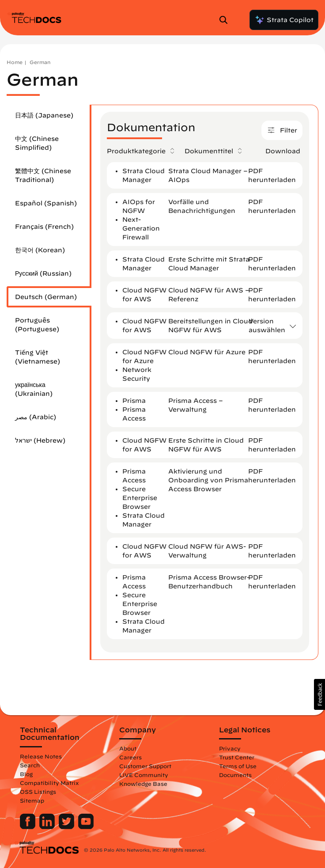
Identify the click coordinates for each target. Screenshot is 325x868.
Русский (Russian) (43, 273)
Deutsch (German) (46, 297)
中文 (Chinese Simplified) (37, 143)
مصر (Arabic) (36, 417)
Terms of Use (238, 766)
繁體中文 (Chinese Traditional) (43, 175)
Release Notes (41, 756)
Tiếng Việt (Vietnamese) (38, 357)
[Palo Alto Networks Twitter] (67, 827)
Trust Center (237, 757)
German (40, 62)
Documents (235, 775)
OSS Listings (38, 792)
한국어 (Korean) (40, 250)
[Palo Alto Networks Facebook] (28, 827)
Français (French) (44, 227)
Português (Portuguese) (37, 325)
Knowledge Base (143, 784)
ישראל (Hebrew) (40, 440)
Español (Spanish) (46, 203)
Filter (282, 131)
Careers (130, 757)
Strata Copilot (284, 20)
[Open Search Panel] (226, 20)
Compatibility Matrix (49, 783)
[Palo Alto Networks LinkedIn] (48, 827)
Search (30, 765)
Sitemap (32, 800)
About (128, 748)
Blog (26, 774)
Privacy (230, 748)
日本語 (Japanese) (44, 115)
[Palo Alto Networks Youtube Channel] (86, 827)
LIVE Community (144, 775)
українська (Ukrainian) (34, 389)
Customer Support (145, 766)
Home (15, 62)
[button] (319, 694)
